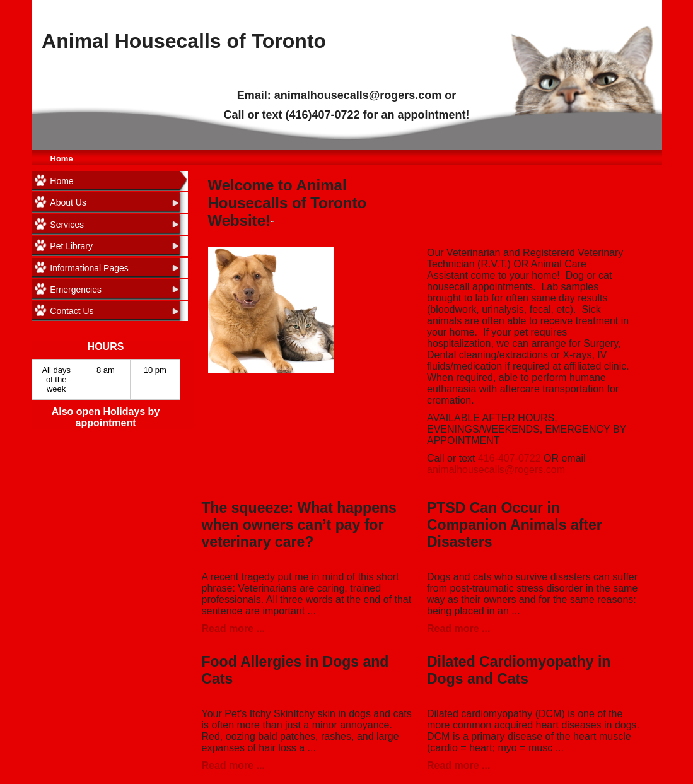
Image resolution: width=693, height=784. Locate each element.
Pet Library (71, 246)
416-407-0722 (510, 458)
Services (67, 225)
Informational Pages (89, 268)
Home (62, 159)
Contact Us (72, 311)
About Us (68, 202)
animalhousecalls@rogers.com (496, 470)
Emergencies (76, 290)
